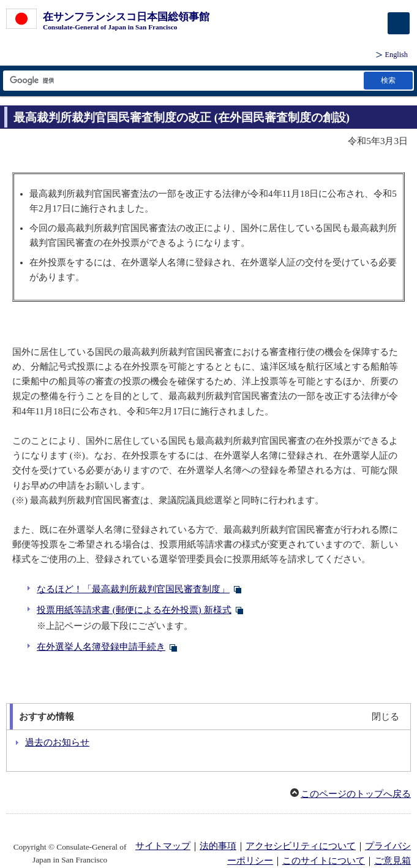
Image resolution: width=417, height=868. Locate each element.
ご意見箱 (393, 861)
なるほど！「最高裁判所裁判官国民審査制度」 (133, 589)
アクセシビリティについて (301, 846)
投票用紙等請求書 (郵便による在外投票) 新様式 (134, 610)
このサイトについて (324, 861)
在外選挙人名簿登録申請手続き (101, 647)
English (396, 55)
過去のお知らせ (57, 742)
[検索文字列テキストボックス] (182, 81)
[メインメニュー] (399, 23)
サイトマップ (163, 846)
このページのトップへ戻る (356, 794)
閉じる (385, 717)
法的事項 (218, 846)
